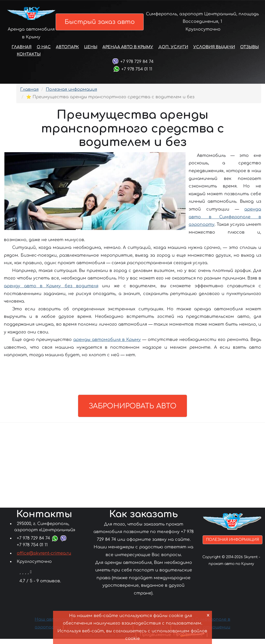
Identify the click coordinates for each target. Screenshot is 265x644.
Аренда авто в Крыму (128, 54)
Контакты (29, 61)
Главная (22, 54)
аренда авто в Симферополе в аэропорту (225, 224)
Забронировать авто (132, 412)
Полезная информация (71, 96)
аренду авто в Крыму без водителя (51, 293)
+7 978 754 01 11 (137, 76)
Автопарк (67, 54)
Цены (91, 54)
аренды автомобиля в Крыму (107, 346)
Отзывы (249, 54)
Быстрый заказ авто (102, 25)
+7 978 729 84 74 (137, 68)
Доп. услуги (173, 54)
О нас (44, 54)
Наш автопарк (52, 625)
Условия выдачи (214, 54)
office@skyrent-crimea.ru (44, 558)
